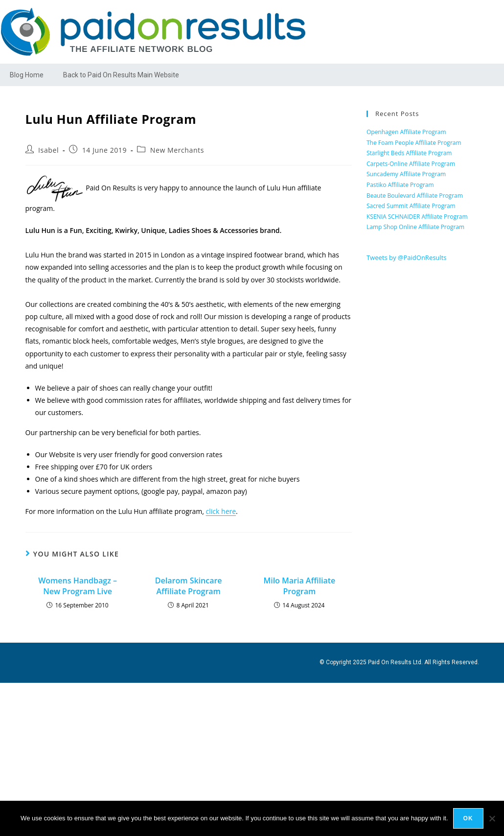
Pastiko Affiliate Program (400, 185)
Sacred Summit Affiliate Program (411, 206)
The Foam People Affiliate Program (414, 143)
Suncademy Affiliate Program (406, 174)
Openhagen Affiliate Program (406, 132)
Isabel (48, 150)
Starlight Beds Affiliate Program (409, 153)
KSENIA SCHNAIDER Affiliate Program (417, 217)
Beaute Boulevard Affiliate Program (415, 196)
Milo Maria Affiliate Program (299, 586)
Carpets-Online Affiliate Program (411, 164)
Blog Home (27, 75)
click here (221, 511)
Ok (468, 818)
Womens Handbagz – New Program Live (78, 586)
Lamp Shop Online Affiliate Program (415, 227)
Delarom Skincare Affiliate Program (189, 586)
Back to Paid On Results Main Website (121, 75)
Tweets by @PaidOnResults (407, 257)
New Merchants (177, 150)
